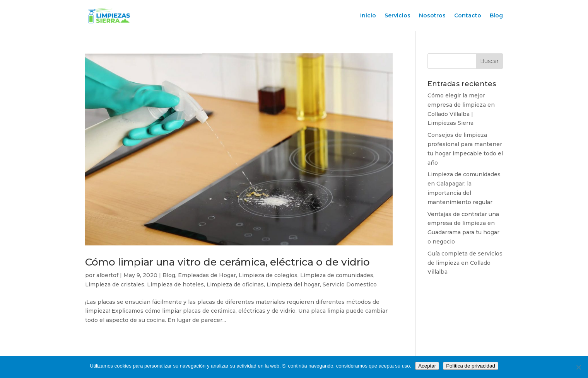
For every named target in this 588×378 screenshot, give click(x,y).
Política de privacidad (471, 366)
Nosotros (432, 16)
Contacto (468, 16)
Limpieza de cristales (115, 284)
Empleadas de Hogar (207, 275)
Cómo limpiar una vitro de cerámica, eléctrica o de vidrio (227, 262)
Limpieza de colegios (268, 275)
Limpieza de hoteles (175, 284)
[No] (578, 367)
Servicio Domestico (350, 284)
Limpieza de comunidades (337, 275)
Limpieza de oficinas (235, 284)
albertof (107, 275)
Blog (496, 16)
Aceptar (427, 366)
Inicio (368, 16)
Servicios (397, 16)
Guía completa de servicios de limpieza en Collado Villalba (465, 263)
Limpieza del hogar (293, 284)
